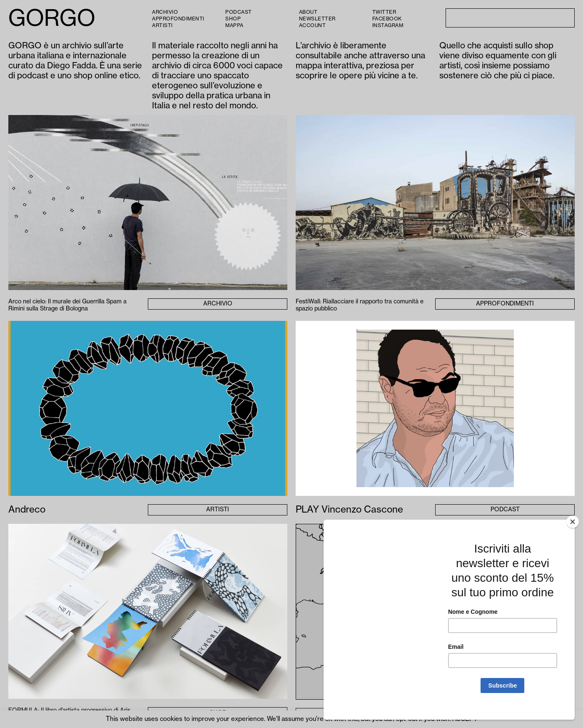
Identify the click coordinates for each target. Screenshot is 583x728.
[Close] (573, 531)
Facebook (387, 19)
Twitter (384, 12)
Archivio (165, 12)
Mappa (234, 25)
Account (313, 25)
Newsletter (317, 19)
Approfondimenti (178, 19)
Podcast (505, 510)
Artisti (162, 25)
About (308, 12)
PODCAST (239, 12)
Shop (233, 19)
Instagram (388, 25)
